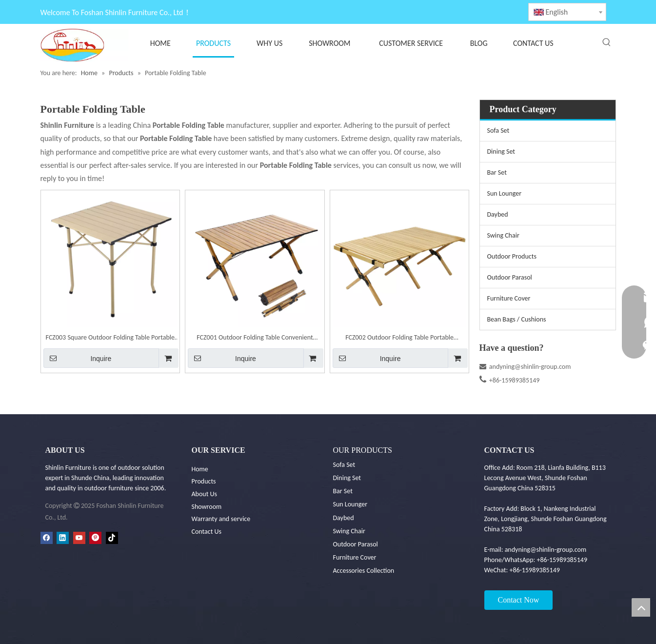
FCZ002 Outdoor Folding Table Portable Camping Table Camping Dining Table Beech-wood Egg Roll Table (400, 338)
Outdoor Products (512, 256)
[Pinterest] (95, 537)
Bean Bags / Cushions (517, 319)
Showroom (207, 507)
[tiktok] (112, 537)
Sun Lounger (505, 193)
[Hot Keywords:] (607, 42)
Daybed (498, 214)
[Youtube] (79, 537)
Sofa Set (498, 131)
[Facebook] (47, 537)
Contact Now (519, 600)
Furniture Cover (509, 298)
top (641, 607)
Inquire (78, 358)
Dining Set (501, 151)
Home (200, 469)
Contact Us (207, 532)
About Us (205, 494)
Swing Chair (503, 235)
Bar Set (497, 172)
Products (204, 481)
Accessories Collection (364, 571)
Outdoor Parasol (510, 277)
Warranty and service (221, 519)
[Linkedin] (63, 537)
